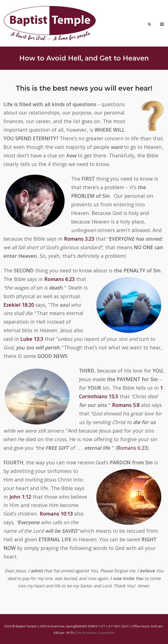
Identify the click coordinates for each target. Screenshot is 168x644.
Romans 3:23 (79, 239)
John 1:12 (20, 497)
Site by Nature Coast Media (96, 633)
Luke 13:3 (32, 339)
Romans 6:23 (60, 279)
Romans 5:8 (126, 405)
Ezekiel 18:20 (19, 305)
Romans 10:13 (56, 514)
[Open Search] (149, 25)
